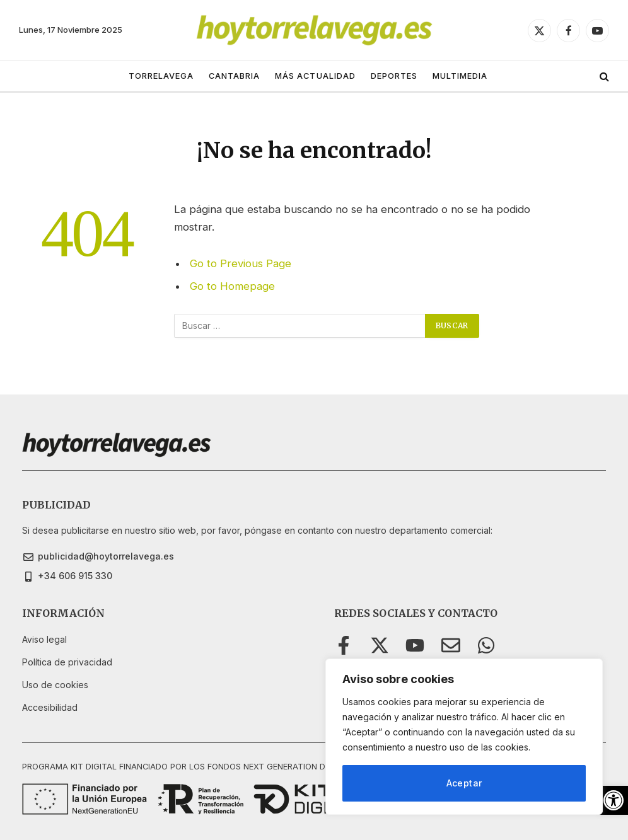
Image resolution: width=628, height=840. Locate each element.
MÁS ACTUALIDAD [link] (315, 76)
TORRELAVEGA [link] (161, 76)
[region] (464, 737)
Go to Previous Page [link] (241, 263)
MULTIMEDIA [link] (460, 76)
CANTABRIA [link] (234, 76)
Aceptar (464, 783)
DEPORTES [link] (394, 76)
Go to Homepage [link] (232, 286)
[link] (613, 800)
